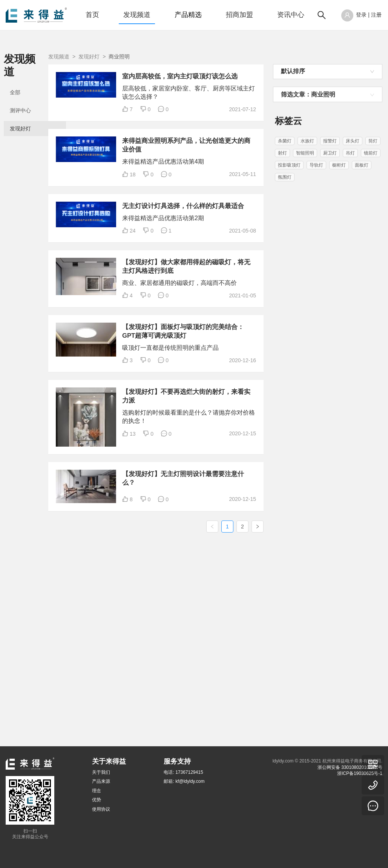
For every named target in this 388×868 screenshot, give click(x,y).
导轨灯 (316, 165)
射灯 (282, 153)
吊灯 (350, 153)
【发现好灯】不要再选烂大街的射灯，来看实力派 (221, 548)
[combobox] (328, 72)
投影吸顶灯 (289, 165)
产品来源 (101, 781)
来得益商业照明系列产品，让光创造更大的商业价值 (221, 174)
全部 (15, 80)
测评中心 (20, 98)
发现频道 (137, 15)
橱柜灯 (339, 165)
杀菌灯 (285, 141)
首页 (92, 15)
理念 (97, 791)
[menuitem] (92, 15)
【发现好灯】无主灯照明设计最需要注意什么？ (221, 646)
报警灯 (330, 141)
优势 (97, 800)
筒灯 (373, 141)
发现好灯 (20, 116)
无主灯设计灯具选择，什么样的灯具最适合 (221, 263)
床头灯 (353, 141)
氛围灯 (285, 177)
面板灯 (362, 165)
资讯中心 (291, 15)
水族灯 (307, 141)
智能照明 (305, 153)
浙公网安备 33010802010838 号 (350, 767)
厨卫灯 (330, 153)
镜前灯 (371, 153)
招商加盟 (239, 15)
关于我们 (101, 772)
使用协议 (101, 809)
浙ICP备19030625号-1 (360, 773)
